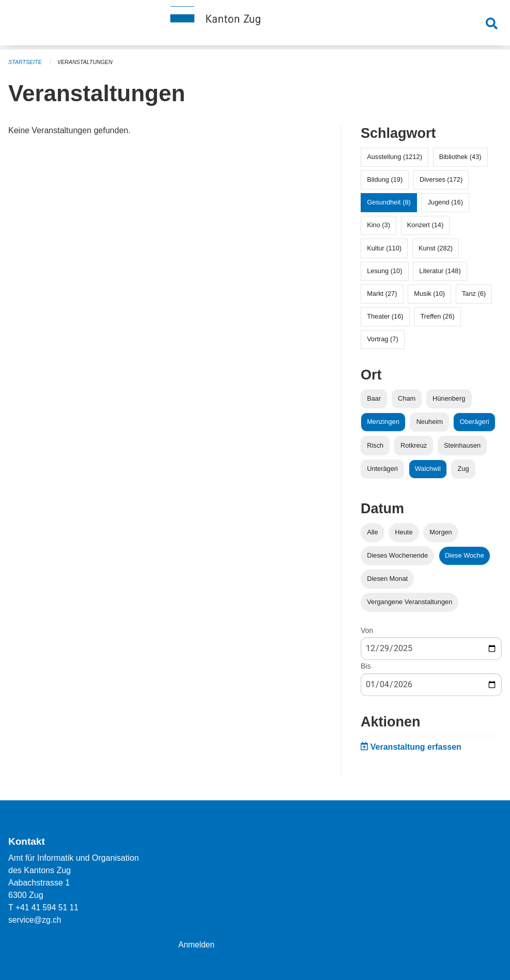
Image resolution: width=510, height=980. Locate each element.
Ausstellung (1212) (395, 157)
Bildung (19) (385, 179)
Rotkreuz (414, 445)
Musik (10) (429, 294)
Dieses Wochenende (397, 555)
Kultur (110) (384, 248)
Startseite (26, 62)
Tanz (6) (474, 294)
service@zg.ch (35, 920)
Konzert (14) (425, 225)
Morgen (441, 532)
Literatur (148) (440, 271)
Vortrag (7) (382, 339)
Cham (407, 398)
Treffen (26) (437, 316)
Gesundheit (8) (389, 202)
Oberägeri (475, 422)
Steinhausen (462, 445)
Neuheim (430, 422)
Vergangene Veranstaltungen (409, 602)
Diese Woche (465, 555)
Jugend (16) (445, 202)
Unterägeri (382, 469)
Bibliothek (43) (460, 157)
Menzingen (383, 422)
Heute (404, 532)
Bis (366, 666)
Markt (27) (382, 294)
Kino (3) (378, 225)
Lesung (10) (384, 271)
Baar (374, 398)
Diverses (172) (441, 179)
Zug (463, 469)
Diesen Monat (387, 579)
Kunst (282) (436, 248)
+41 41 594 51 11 (48, 907)
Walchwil (428, 469)
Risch (375, 445)
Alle (372, 532)
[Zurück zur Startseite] (255, 25)
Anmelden (197, 945)
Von (367, 630)
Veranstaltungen (87, 62)
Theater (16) (385, 316)
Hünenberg (449, 398)
